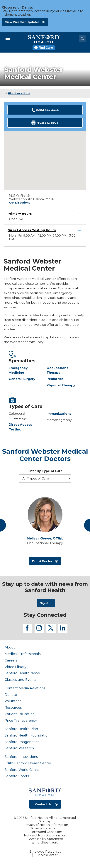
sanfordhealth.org (45, 842)
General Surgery (22, 379)
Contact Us (43, 804)
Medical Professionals (23, 654)
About (10, 647)
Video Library (16, 667)
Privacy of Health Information (46, 825)
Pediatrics (55, 379)
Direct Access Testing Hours (32, 230)
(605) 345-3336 (45, 110)
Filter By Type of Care (45, 471)
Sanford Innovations (21, 757)
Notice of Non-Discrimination (45, 835)
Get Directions (20, 203)
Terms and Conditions (46, 832)
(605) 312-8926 (45, 123)
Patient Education (20, 714)
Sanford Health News (22, 673)
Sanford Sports (17, 776)
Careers (11, 660)
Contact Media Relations (25, 688)
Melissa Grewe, (45, 538)
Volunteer (13, 701)
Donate (11, 695)
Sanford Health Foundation (27, 735)
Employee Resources (45, 852)
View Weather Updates (22, 22)
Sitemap (45, 821)
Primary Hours (20, 214)
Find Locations (19, 93)
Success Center (46, 855)
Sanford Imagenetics (22, 742)
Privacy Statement (45, 828)
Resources (13, 707)
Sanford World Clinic (22, 770)
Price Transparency (21, 720)
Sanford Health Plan (21, 729)
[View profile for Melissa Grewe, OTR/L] (45, 515)
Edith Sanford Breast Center (28, 763)
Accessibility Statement (46, 839)
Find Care (44, 48)
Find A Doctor (42, 561)
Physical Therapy (61, 385)
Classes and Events (21, 680)
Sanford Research (19, 748)
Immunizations (59, 414)
